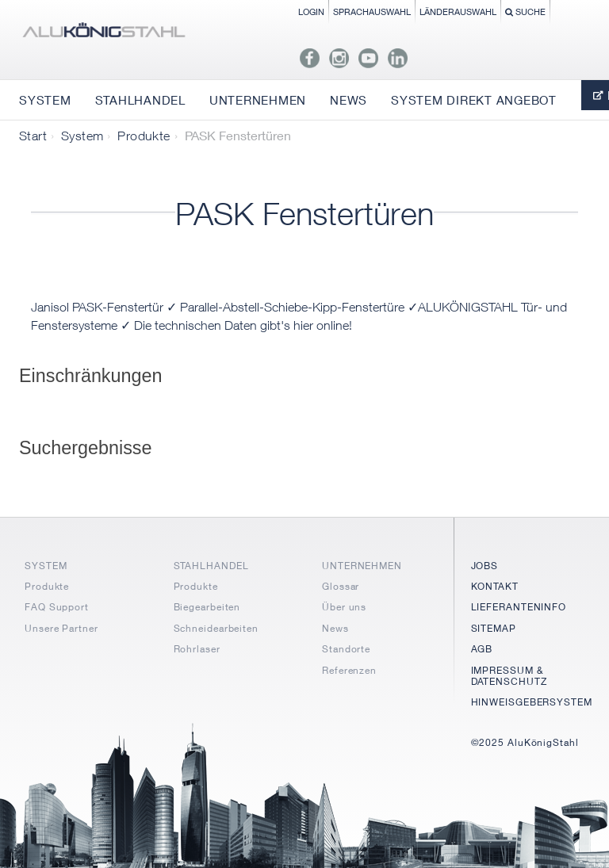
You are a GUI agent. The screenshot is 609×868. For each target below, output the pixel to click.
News (335, 628)
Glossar (341, 586)
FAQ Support (57, 607)
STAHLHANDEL (211, 566)
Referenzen (349, 670)
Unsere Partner (61, 628)
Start (33, 136)
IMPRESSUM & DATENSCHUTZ (509, 676)
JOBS (485, 566)
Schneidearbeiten (216, 628)
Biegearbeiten (207, 607)
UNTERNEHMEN (362, 566)
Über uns (344, 607)
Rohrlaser (197, 649)
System (82, 136)
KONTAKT (495, 586)
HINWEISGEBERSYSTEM (532, 702)
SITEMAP (494, 628)
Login (311, 11)
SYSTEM (46, 566)
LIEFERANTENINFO (519, 607)
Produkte (144, 136)
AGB (482, 649)
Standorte (346, 649)
